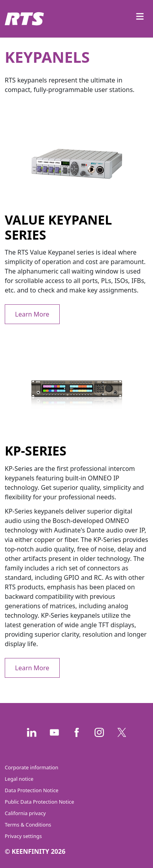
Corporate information (31, 767)
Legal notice (19, 779)
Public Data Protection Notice (39, 802)
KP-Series (36, 451)
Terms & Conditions (28, 825)
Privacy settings (23, 836)
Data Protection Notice (32, 790)
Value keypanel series (58, 227)
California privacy (25, 813)
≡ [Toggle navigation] (140, 16)
